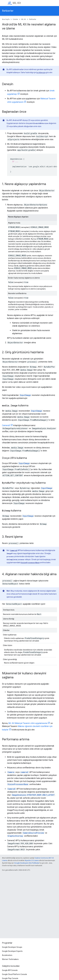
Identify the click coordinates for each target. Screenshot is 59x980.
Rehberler (8, 11)
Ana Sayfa (6, 19)
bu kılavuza (41, 72)
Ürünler (15, 19)
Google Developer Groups (12, 947)
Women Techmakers (10, 959)
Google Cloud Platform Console (14, 974)
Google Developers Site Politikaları (27, 863)
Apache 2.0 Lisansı (32, 860)
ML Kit (17, 3)
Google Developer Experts (12, 951)
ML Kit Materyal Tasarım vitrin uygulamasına (28, 723)
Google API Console (10, 970)
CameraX (6, 425)
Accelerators (7, 955)
